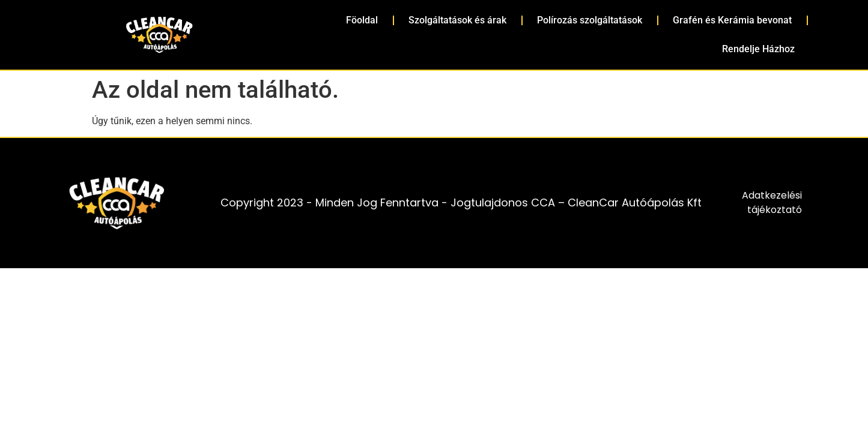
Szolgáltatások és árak (457, 20)
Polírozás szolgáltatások (590, 20)
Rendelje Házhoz (758, 49)
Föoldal (362, 20)
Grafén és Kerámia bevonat (732, 20)
